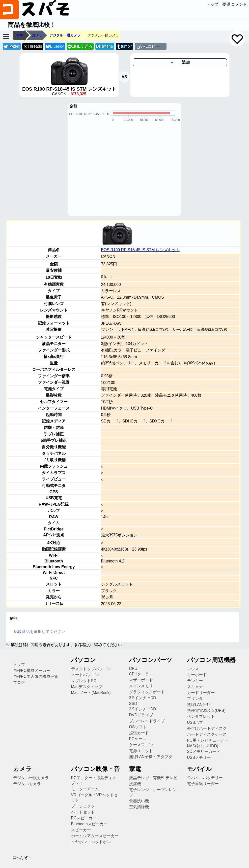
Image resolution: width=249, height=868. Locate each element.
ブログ (19, 682)
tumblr (124, 47)
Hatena (105, 46)
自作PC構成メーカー (32, 671)
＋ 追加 (180, 62)
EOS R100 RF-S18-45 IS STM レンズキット (140, 250)
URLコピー (150, 46)
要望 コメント (235, 4)
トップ (212, 4)
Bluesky (55, 47)
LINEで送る (80, 47)
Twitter (12, 47)
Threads (32, 47)
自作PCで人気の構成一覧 (36, 677)
